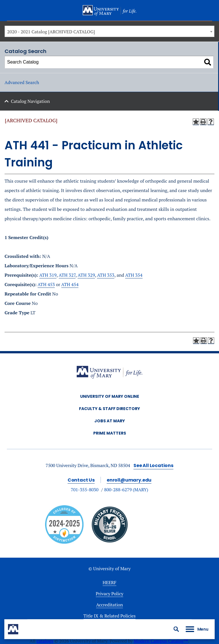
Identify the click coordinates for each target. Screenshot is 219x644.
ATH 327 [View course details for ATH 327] (67, 275)
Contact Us (81, 480)
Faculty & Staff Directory (109, 409)
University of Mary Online (110, 396)
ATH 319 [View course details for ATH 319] (48, 275)
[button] (176, 629)
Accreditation (109, 605)
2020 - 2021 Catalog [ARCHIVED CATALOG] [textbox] (51, 32)
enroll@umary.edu (129, 480)
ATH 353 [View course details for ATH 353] (106, 275)
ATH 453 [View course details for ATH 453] (46, 284)
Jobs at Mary (110, 421)
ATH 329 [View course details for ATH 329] (86, 275)
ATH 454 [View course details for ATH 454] (70, 284)
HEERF (109, 582)
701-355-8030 (85, 490)
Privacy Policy (110, 594)
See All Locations (153, 465)
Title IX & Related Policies (110, 616)
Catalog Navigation (30, 101)
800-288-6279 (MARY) (126, 490)
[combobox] (109, 31)
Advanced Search (22, 82)
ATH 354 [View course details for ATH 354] (134, 275)
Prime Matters (110, 433)
